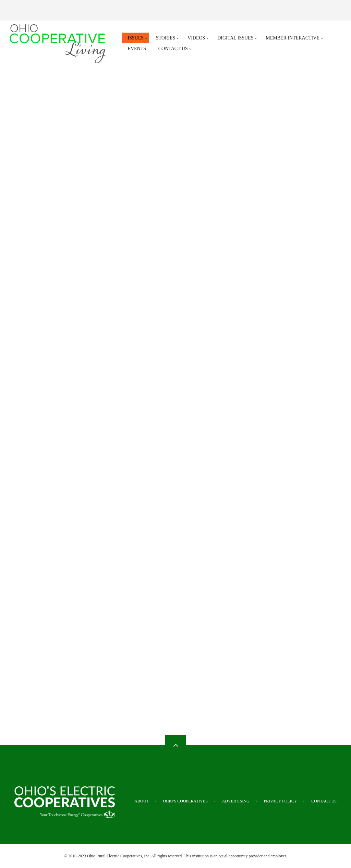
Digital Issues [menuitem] (235, 38)
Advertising (236, 801)
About (141, 801)
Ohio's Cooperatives (185, 801)
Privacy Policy (280, 801)
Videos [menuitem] (196, 38)
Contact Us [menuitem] (173, 49)
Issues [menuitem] (136, 38)
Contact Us (324, 801)
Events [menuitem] (137, 49)
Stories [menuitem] (166, 38)
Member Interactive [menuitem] (293, 38)
